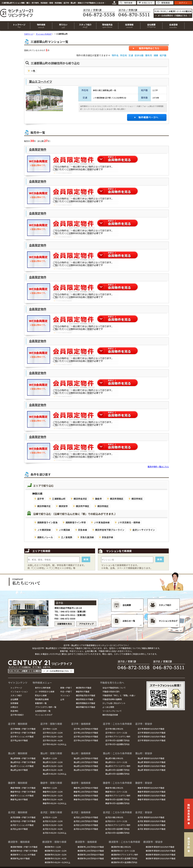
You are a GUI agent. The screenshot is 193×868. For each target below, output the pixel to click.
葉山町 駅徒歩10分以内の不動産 (152, 762)
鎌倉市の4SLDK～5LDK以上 (55, 803)
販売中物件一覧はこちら (158, 466)
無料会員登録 (189, 812)
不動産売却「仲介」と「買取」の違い (119, 695)
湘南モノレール (45, 537)
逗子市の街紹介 (17, 715)
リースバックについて (112, 711)
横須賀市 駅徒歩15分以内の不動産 (161, 855)
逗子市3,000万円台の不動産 (86, 736)
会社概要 (14, 699)
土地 (62, 699)
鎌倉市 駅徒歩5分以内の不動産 (151, 788)
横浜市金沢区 (80, 499)
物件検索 (126, 3)
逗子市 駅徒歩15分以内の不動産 (152, 736)
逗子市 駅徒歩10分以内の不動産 (152, 733)
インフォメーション (19, 691)
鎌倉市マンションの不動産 (22, 796)
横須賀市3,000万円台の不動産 (91, 855)
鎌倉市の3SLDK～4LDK (53, 799)
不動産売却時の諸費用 (112, 699)
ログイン (183, 3)
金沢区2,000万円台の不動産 (86, 821)
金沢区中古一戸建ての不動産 (23, 821)
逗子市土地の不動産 (19, 740)
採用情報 (14, 703)
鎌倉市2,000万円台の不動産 (86, 792)
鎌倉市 (98, 499)
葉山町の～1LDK (50, 758)
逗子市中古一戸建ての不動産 (23, 733)
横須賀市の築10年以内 (121, 847)
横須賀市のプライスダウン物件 (125, 855)
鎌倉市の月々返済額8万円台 (117, 803)
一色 (33, 71)
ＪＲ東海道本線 (102, 522)
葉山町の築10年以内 (114, 758)
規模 (156, 55)
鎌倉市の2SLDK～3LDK (53, 796)
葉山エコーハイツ (41, 81)
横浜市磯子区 (44, 506)
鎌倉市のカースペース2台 (116, 792)
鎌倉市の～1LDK (50, 788)
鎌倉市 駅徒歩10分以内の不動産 (152, 792)
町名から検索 (41, 695)
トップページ (16, 688)
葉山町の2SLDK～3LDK (53, 766)
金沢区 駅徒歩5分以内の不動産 (151, 817)
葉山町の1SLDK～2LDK (53, 762)
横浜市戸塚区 (83, 506)
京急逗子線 (107, 537)
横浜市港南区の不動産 (86, 703)
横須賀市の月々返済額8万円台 (124, 862)
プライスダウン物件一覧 (46, 707)
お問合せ (14, 707)
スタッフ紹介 (16, 695)
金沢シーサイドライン (144, 530)
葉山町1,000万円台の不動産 (86, 758)
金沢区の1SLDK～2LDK (53, 821)
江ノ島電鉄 (67, 537)
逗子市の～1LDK (50, 729)
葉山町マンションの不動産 (22, 766)
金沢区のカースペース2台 (116, 821)
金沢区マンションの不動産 (22, 825)
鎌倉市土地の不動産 (19, 799)
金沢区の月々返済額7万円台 (117, 829)
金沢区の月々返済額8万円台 (117, 833)
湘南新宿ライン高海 (47, 522)
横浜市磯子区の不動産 (86, 707)
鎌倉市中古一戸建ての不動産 (23, 792)
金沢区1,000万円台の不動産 (86, 817)
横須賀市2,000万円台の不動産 (91, 851)
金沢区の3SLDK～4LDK (53, 829)
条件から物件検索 (43, 688)
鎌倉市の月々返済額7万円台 (117, 799)
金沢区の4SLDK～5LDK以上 (55, 833)
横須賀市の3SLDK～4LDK (56, 858)
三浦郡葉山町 (59, 499)
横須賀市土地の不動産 (20, 858)
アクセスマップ (86, 624)
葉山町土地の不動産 (19, 770)
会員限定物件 (38, 149)
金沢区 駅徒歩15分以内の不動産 (152, 825)
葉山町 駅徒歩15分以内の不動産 (152, 766)
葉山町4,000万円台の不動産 (86, 770)
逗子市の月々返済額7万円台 (117, 740)
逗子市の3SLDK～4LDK (53, 740)
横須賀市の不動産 (84, 688)
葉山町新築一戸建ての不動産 (23, 758)
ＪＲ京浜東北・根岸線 (129, 522)
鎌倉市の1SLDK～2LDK (53, 792)
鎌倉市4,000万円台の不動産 (86, 799)
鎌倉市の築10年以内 (114, 788)
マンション (65, 695)
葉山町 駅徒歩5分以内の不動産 (151, 758)
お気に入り (145, 3)
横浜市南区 (103, 506)
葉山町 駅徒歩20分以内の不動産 (152, 770)
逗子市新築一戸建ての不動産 (23, 729)
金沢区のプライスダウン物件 (118, 825)
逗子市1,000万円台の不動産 (86, 729)
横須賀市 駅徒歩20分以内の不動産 (161, 858)
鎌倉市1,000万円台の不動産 (86, 788)
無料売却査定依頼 (110, 715)
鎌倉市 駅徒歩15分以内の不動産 (152, 796)
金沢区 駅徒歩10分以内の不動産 (152, 821)
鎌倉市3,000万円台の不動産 (86, 796)
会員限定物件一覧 (43, 711)
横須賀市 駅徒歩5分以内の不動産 (160, 847)
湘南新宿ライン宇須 (76, 522)
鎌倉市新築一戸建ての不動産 (23, 788)
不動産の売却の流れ (111, 691)
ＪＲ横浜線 (64, 530)
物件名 (115, 55)
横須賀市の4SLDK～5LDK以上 (57, 862)
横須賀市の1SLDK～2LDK (56, 851)
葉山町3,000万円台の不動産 (86, 766)
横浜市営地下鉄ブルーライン (110, 530)
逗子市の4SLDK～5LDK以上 (55, 744)
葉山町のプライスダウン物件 (118, 766)
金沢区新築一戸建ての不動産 (23, 817)
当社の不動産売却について (114, 688)
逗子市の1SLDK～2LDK (53, 733)
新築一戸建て (66, 688)
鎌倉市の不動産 (83, 691)
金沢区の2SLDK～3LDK (53, 825)
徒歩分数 (139, 55)
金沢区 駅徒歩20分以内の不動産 (152, 829)
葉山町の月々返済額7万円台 (117, 770)
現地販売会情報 (42, 699)
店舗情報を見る (65, 624)
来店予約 (14, 711)
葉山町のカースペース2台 (116, 762)
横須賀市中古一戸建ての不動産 (24, 851)
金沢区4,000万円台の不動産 (86, 829)
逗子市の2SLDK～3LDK (53, 736)
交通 (131, 55)
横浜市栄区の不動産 (85, 699)
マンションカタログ (44, 715)
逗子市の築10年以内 (114, 729)
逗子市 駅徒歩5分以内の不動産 (151, 729)
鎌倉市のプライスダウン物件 (118, 796)
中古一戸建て (66, 691)
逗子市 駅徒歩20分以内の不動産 (152, 740)
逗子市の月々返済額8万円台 (117, 744)
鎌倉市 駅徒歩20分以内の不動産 (152, 799)
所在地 (124, 55)
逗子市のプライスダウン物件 (118, 736)
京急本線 (83, 530)
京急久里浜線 (87, 537)
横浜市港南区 (117, 499)
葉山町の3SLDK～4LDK (53, 770)
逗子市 (41, 499)
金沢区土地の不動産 (19, 829)
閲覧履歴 (164, 3)
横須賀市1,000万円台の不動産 (91, 847)
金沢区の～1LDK (50, 817)
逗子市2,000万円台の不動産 (86, 733)
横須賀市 (63, 506)
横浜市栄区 (137, 499)
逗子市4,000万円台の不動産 (86, 740)
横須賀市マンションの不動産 (23, 855)
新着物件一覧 (41, 703)
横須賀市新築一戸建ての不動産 (24, 847)
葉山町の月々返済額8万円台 (117, 774)
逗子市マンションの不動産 (22, 736)
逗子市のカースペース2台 (116, 733)
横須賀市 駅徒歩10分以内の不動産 (161, 851)
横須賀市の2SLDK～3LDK (56, 855)
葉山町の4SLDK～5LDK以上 (55, 774)
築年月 (149, 55)
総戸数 (163, 55)
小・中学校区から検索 (45, 691)
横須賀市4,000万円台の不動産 (91, 858)
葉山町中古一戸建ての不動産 (23, 762)
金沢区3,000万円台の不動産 (86, 825)
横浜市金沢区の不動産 (86, 695)
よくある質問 (108, 707)
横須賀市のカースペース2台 (123, 851)
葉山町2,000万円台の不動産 (86, 762)
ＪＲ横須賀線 (44, 530)
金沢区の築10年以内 (114, 817)
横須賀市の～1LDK (53, 847)
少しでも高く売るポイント (114, 703)
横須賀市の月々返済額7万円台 (124, 858)
